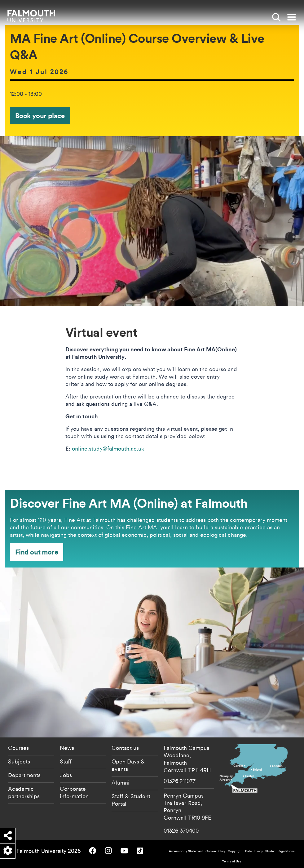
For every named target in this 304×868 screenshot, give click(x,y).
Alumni (121, 782)
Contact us (125, 748)
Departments (24, 775)
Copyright (235, 851)
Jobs (66, 775)
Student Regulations (280, 851)
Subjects (19, 761)
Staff (66, 761)
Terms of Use (232, 861)
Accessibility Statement (186, 851)
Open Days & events (128, 765)
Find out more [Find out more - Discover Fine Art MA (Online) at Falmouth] (37, 552)
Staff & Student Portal (131, 800)
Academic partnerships (24, 792)
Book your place (40, 116)
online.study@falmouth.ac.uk (108, 448)
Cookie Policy (215, 851)
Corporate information (74, 792)
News (67, 748)
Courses (18, 748)
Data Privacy (254, 851)
